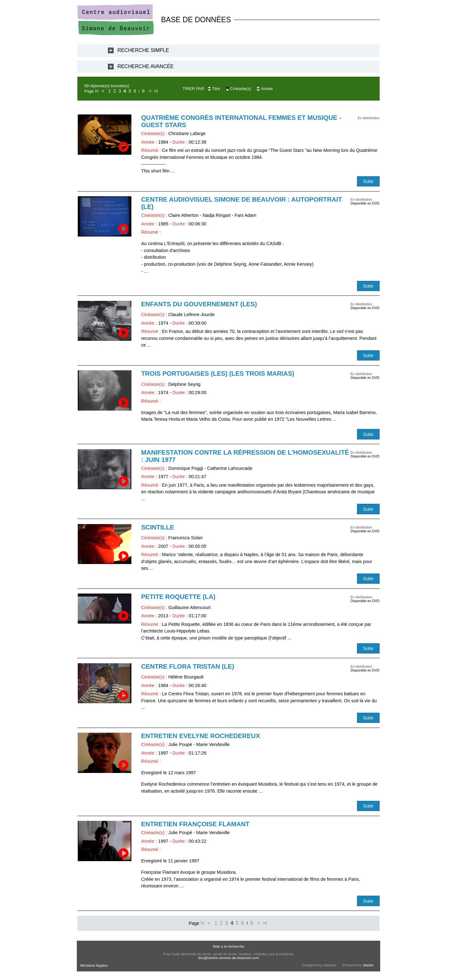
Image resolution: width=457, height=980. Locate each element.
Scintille (158, 527)
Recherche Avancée (146, 66)
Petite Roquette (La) (178, 597)
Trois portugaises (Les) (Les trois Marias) (218, 373)
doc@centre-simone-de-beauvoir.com (228, 958)
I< (97, 91)
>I (156, 91)
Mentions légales (94, 965)
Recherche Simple (143, 50)
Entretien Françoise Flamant (195, 824)
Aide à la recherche (228, 946)
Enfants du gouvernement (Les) (199, 304)
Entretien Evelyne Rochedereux (201, 736)
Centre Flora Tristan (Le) (188, 666)
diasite (368, 965)
